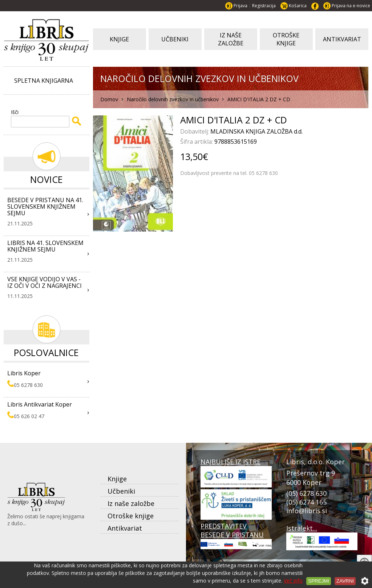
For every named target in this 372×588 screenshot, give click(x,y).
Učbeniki (121, 491)
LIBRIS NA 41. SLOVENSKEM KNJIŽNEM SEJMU (45, 246)
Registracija (264, 6)
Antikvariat (125, 528)
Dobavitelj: (195, 131)
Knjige (117, 479)
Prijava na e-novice (351, 6)
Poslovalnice (46, 352)
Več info (293, 581)
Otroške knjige (131, 516)
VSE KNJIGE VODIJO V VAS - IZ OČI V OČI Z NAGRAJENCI (45, 282)
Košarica (298, 6)
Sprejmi (319, 581)
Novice (46, 179)
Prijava (240, 6)
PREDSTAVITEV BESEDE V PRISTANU (236, 535)
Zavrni (345, 581)
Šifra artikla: (197, 142)
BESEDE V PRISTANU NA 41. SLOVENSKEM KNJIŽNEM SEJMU (45, 207)
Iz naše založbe (131, 503)
